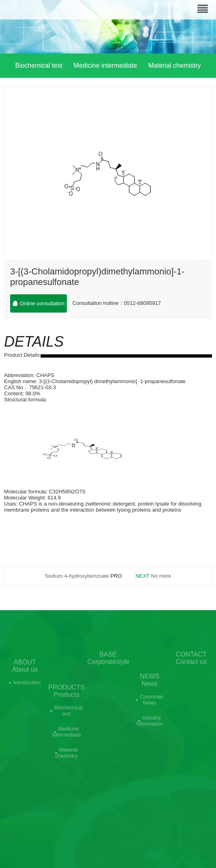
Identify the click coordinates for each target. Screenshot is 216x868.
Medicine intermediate (106, 65)
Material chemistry (175, 65)
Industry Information (150, 735)
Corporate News (152, 714)
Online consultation (39, 303)
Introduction (27, 691)
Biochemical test (39, 65)
